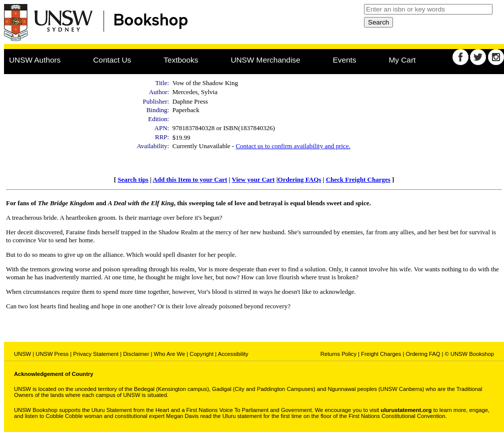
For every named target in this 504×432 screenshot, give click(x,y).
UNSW (22, 354)
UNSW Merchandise (265, 60)
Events (345, 60)
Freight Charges (381, 354)
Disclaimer (136, 354)
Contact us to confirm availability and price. (293, 146)
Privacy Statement (96, 354)
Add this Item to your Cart (190, 179)
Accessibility (233, 354)
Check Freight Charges (358, 179)
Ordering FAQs (300, 179)
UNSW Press (52, 354)
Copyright (201, 354)
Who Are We (170, 354)
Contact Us (112, 60)
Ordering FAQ (423, 354)
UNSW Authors (35, 60)
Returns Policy (338, 354)
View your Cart (253, 179)
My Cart (402, 60)
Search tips (133, 179)
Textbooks (181, 60)
